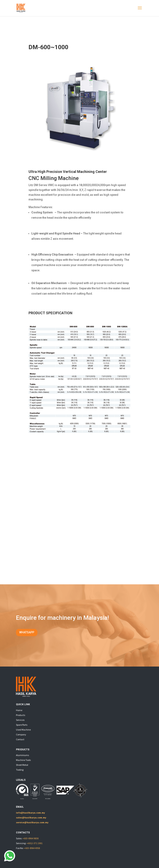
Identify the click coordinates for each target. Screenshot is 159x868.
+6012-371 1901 (34, 843)
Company (21, 734)
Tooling (20, 770)
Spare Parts (22, 725)
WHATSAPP (27, 632)
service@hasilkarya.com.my (32, 822)
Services (20, 720)
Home (19, 710)
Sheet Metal (22, 765)
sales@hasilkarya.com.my (31, 817)
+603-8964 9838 (30, 838)
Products (21, 715)
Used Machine (23, 730)
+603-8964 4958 (32, 848)
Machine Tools (23, 760)
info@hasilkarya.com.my (30, 813)
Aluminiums (22, 755)
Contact (20, 739)
